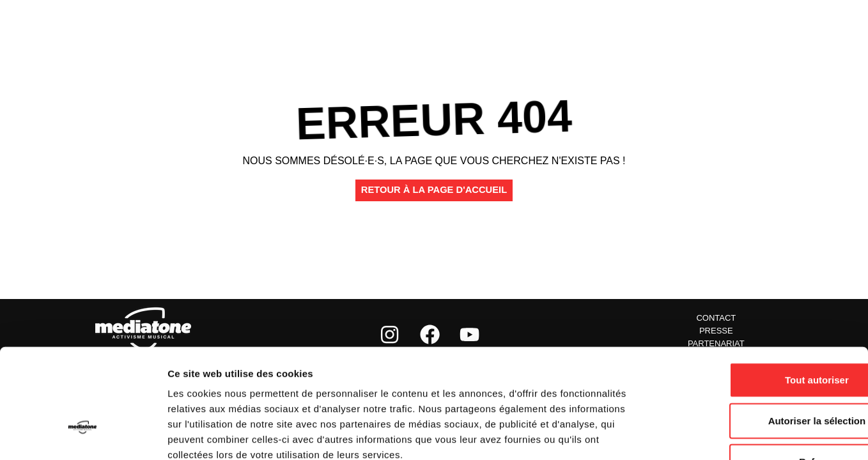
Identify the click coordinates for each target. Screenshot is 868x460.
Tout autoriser (761, 293)
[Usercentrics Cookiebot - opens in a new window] (83, 435)
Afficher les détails (704, 435)
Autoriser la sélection (762, 334)
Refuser (761, 375)
